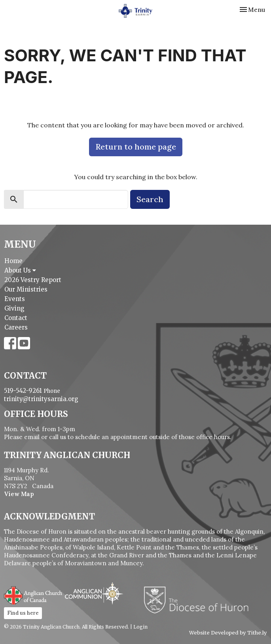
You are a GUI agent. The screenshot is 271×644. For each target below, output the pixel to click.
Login (140, 627)
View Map (19, 494)
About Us (20, 270)
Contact (16, 318)
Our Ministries (26, 289)
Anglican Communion (94, 593)
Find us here (23, 613)
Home (13, 261)
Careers (16, 327)
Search (150, 199)
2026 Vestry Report (33, 280)
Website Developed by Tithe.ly (228, 633)
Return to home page (136, 147)
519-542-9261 (23, 391)
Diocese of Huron (199, 600)
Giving (14, 308)
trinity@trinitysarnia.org (41, 399)
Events (15, 299)
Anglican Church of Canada (33, 595)
